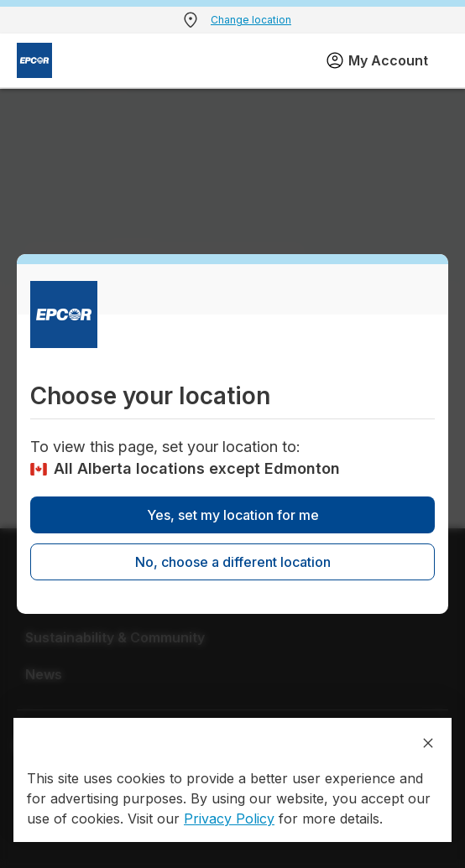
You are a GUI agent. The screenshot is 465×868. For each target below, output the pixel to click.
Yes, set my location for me (233, 515)
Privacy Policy (229, 819)
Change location (251, 20)
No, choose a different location (233, 562)
